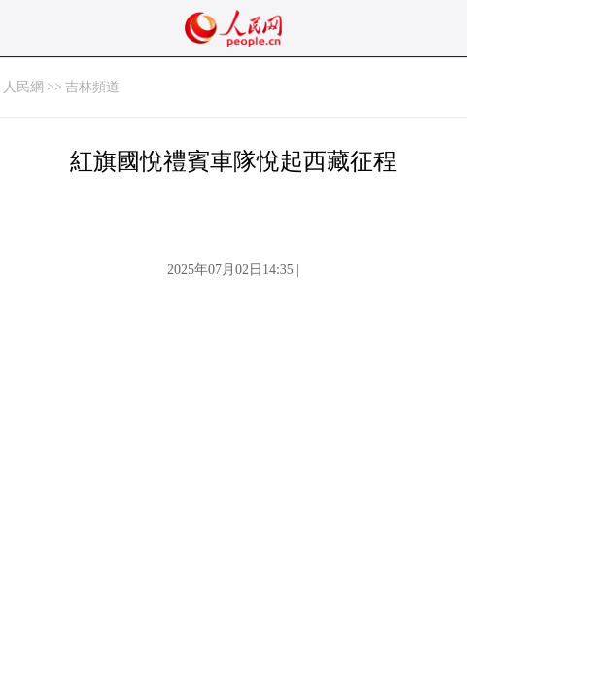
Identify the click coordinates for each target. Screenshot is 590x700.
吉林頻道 (92, 87)
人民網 (23, 87)
